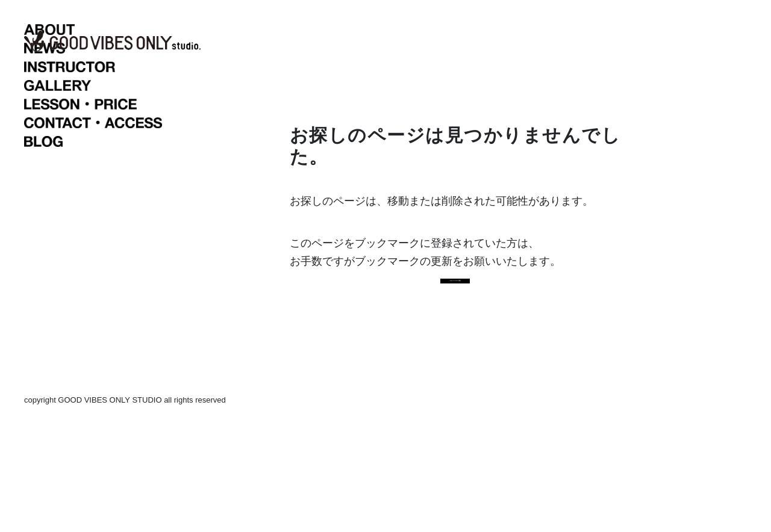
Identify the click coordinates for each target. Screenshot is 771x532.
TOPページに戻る (455, 352)
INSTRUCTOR (105, 187)
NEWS (105, 169)
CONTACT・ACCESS (105, 243)
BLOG (105, 262)
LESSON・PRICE (105, 224)
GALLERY (105, 206)
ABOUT (105, 150)
